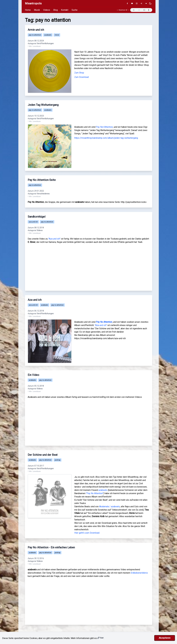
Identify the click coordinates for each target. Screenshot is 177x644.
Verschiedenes (43, 194)
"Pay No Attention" (95, 493)
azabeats (48, 35)
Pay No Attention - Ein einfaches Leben (51, 547)
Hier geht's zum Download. (87, 533)
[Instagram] (137, 3)
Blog (56, 10)
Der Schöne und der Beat (43, 455)
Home (28, 10)
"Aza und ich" (54, 239)
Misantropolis (33, 3)
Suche (75, 10)
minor (57, 35)
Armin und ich (36, 30)
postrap (58, 460)
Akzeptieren (165, 638)
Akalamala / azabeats (109, 506)
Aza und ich (35, 300)
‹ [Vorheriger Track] (117, 10)
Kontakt (65, 10)
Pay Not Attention (104, 127)
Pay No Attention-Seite (42, 180)
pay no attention (35, 35)
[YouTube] (132, 3)
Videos (47, 10)
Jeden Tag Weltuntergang (43, 105)
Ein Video (33, 375)
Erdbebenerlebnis (139, 573)
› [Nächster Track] (129, 10)
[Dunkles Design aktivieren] (150, 3)
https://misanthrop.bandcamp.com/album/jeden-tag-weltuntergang (106, 138)
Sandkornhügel (37, 217)
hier (100, 638)
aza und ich (33, 222)
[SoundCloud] (146, 3)
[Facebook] (127, 3)
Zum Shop (79, 73)
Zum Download (82, 77)
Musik (37, 10)
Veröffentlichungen (45, 43)
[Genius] (141, 3)
